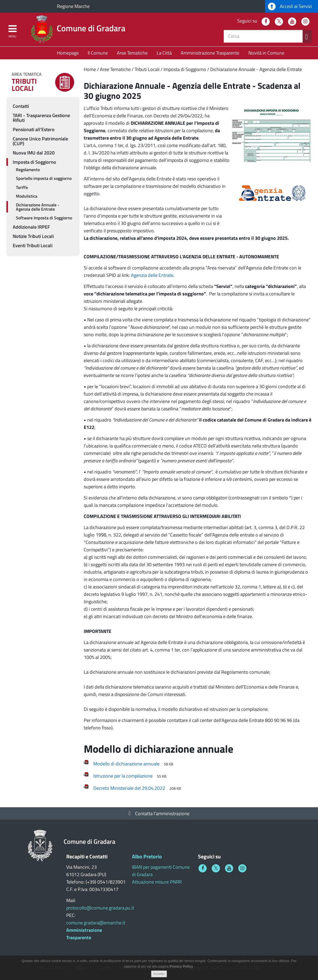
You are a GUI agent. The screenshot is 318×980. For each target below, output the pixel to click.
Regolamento (28, 170)
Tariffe (22, 187)
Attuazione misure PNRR (157, 882)
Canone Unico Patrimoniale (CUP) (40, 141)
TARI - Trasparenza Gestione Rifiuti (41, 118)
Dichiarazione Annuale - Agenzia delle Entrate (256, 69)
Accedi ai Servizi (290, 6)
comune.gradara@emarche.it (96, 923)
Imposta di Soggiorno (185, 69)
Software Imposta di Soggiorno (44, 218)
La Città (164, 53)
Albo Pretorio (147, 856)
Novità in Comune (266, 53)
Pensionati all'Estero (34, 129)
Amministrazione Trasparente (210, 53)
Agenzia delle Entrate (152, 275)
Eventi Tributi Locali (33, 245)
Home (90, 69)
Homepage (68, 53)
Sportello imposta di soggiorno (44, 178)
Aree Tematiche (132, 53)
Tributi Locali (147, 69)
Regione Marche (73, 6)
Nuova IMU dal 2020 (34, 153)
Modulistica (27, 196)
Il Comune (98, 53)
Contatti (21, 106)
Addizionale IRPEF (31, 227)
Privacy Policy (181, 968)
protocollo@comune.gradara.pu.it (100, 908)
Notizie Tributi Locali (33, 236)
